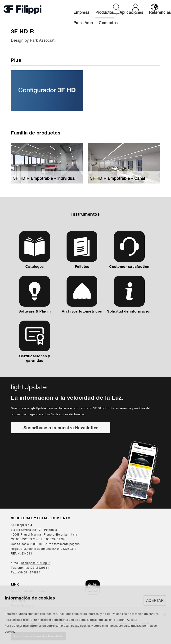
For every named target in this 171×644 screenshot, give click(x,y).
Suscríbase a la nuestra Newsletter (61, 428)
